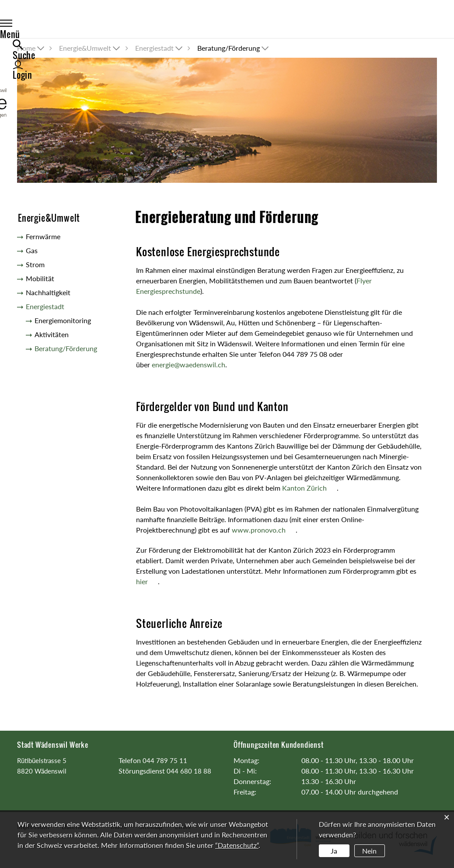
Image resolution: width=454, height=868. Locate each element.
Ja (334, 851)
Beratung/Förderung (66, 350)
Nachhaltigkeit (48, 292)
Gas (32, 250)
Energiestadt (45, 306)
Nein (369, 851)
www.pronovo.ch (264, 530)
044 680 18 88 (189, 771)
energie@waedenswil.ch (189, 364)
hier (147, 581)
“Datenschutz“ (237, 845)
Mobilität (40, 278)
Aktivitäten (52, 334)
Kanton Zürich (309, 488)
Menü (37, 25)
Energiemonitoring (63, 320)
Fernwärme (43, 236)
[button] (90, 48)
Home (26, 48)
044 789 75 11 (165, 760)
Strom (35, 264)
